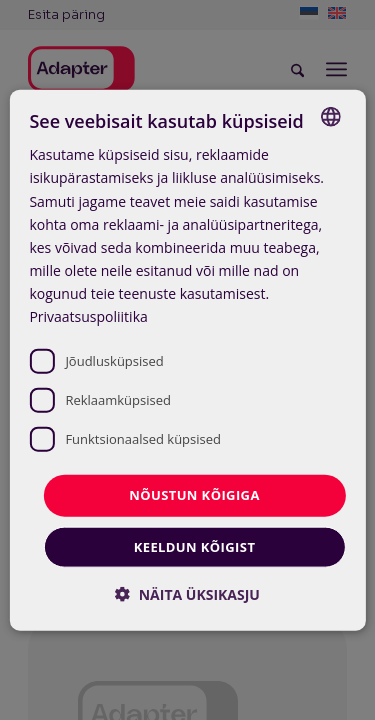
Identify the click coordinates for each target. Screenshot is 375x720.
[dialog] (187, 360)
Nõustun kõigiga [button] (194, 495)
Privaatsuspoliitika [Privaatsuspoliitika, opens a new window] (88, 316)
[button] (187, 593)
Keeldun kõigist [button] (195, 546)
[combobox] (331, 117)
